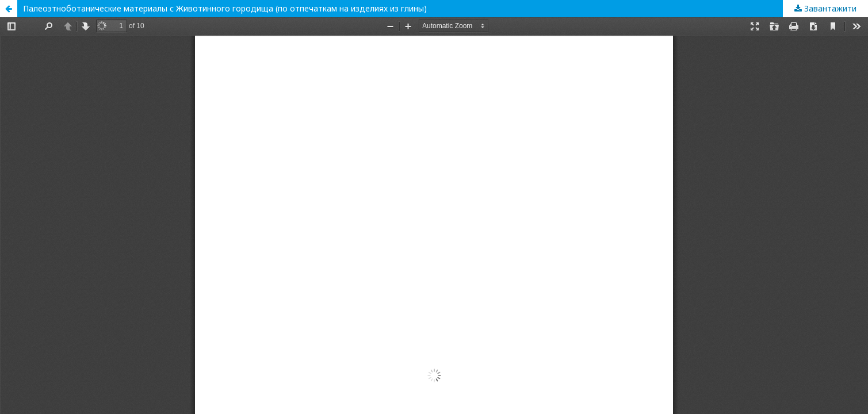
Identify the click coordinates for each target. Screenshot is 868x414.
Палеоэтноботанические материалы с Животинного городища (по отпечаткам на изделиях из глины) (225, 8)
